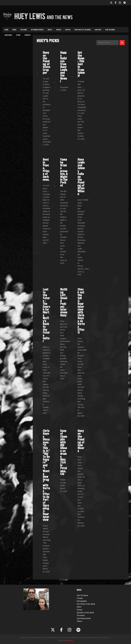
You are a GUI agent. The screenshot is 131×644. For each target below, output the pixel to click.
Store (18, 35)
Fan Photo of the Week (83, 30)
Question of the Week (85, 613)
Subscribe (8, 35)
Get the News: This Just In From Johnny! (81, 64)
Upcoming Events (37, 30)
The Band (24, 30)
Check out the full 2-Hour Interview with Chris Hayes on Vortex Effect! (81, 311)
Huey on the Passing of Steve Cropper (46, 63)
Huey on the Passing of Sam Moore (81, 441)
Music (50, 30)
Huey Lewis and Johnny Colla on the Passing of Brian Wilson (81, 177)
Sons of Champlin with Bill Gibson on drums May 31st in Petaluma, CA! (64, 452)
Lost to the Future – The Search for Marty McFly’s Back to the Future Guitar (46, 315)
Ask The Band (110, 30)
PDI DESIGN (69, 641)
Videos (59, 30)
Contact (28, 35)
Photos (68, 30)
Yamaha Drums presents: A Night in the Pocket (64, 172)
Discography (82, 601)
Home (6, 30)
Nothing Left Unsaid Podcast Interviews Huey (64, 302)
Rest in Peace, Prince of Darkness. (46, 170)
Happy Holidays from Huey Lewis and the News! (64, 67)
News (14, 30)
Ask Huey (98, 30)
